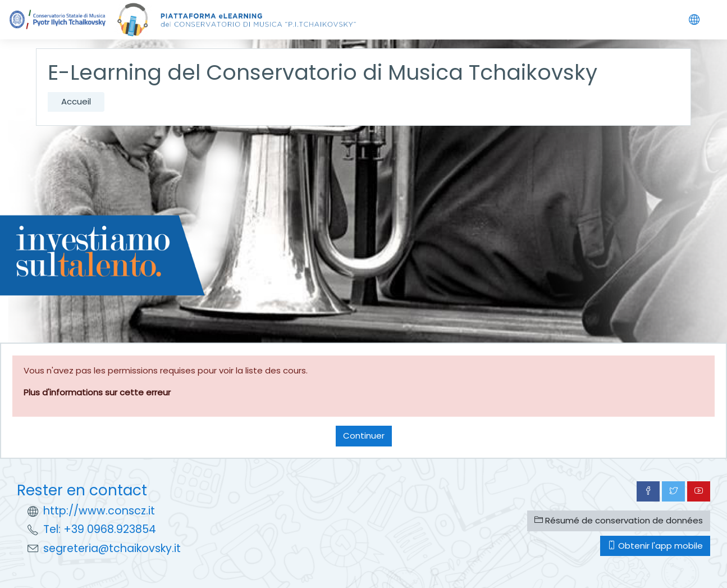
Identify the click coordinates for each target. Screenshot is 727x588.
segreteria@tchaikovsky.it (112, 548)
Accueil (76, 101)
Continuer (364, 436)
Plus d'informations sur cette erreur (97, 392)
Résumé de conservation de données (619, 520)
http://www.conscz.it (99, 511)
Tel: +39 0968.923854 (100, 529)
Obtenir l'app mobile (655, 546)
